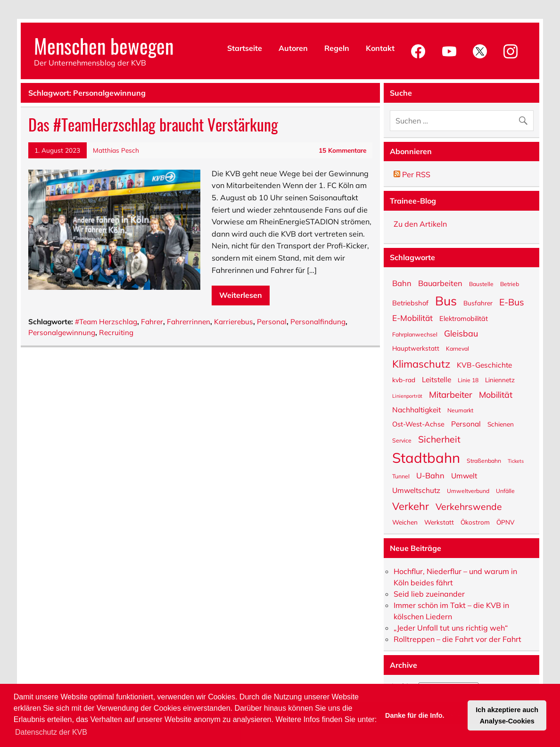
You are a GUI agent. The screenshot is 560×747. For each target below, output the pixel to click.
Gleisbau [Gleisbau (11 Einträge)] (461, 333)
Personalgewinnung (62, 332)
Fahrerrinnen (189, 322)
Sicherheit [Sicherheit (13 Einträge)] (439, 439)
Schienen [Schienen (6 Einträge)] (501, 424)
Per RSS (412, 174)
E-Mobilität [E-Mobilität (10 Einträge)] (412, 317)
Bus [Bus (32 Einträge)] (446, 300)
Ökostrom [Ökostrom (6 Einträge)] (475, 522)
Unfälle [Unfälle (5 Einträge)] (505, 491)
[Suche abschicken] (525, 119)
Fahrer (152, 322)
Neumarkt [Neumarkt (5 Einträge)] (460, 410)
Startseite (245, 48)
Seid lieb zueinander (429, 594)
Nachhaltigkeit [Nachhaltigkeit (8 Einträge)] (416, 409)
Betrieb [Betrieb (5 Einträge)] (510, 284)
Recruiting (116, 332)
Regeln (337, 48)
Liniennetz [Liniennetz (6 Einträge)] (500, 379)
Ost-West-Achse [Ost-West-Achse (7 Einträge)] (418, 424)
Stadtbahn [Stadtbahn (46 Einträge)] (426, 457)
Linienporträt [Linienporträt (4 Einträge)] (407, 396)
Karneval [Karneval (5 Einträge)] (457, 348)
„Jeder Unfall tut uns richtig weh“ (451, 628)
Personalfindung (318, 322)
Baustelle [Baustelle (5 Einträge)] (481, 284)
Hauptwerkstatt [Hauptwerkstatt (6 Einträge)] (416, 348)
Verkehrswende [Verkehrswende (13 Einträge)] (469, 506)
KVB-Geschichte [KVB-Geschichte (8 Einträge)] (484, 364)
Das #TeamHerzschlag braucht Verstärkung (153, 124)
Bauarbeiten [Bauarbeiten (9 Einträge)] (440, 283)
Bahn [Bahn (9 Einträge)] (402, 283)
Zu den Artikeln (420, 224)
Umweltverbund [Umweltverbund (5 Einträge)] (468, 491)
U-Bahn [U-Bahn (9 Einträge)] (430, 475)
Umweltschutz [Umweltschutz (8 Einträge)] (416, 490)
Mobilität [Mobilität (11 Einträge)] (496, 394)
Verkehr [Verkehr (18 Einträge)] (411, 505)
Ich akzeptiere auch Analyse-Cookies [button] (507, 715)
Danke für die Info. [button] (415, 715)
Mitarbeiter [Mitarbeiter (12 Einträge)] (451, 394)
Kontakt (380, 48)
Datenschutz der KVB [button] (51, 732)
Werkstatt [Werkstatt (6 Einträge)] (439, 522)
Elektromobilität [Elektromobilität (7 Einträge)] (464, 318)
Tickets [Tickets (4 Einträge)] (516, 461)
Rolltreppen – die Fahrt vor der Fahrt (457, 639)
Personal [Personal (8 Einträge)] (466, 423)
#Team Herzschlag (106, 322)
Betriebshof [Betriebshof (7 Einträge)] (410, 303)
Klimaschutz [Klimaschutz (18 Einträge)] (421, 363)
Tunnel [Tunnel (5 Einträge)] (401, 476)
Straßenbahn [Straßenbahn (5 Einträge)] (484, 460)
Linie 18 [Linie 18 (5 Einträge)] (468, 380)
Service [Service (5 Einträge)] (402, 440)
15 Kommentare (342, 150)
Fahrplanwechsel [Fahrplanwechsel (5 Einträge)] (415, 334)
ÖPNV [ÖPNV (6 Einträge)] (505, 522)
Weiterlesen (241, 295)
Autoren (293, 48)
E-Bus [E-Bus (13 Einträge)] (512, 302)
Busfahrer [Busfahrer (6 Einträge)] (478, 303)
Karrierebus (234, 322)
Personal (272, 322)
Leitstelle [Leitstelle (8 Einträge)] (436, 379)
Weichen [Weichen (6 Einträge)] (405, 522)
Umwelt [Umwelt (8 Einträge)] (464, 475)
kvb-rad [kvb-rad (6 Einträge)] (404, 379)
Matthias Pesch (116, 150)
